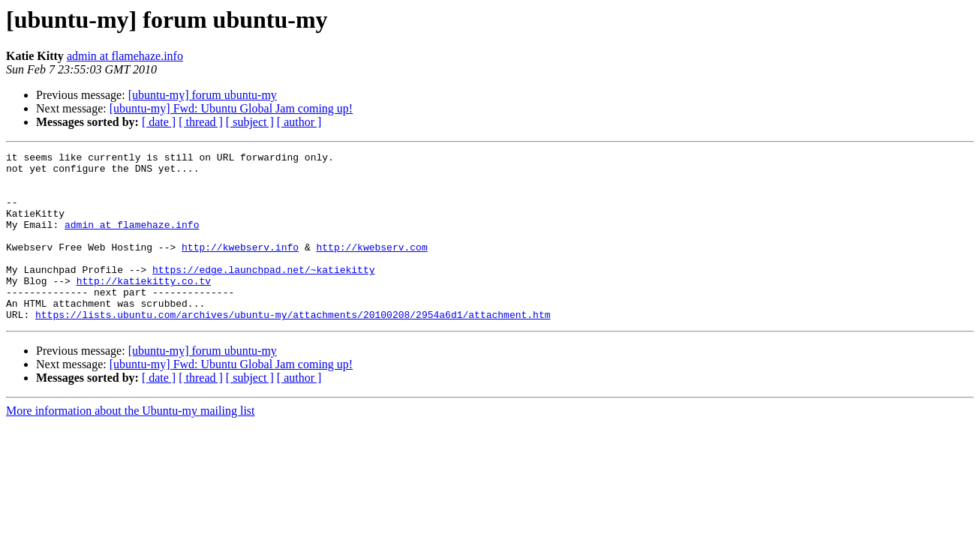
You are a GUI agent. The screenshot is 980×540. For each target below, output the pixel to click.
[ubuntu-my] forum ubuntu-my (203, 95)
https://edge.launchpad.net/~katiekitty (263, 294)
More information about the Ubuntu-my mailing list (131, 444)
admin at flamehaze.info (125, 56)
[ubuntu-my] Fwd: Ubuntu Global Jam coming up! (231, 108)
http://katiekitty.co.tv (144, 307)
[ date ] (159, 122)
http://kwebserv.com (371, 267)
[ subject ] (250, 122)
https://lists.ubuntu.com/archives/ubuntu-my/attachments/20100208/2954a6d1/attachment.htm (293, 348)
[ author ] (299, 122)
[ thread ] (201, 122)
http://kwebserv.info (240, 267)
